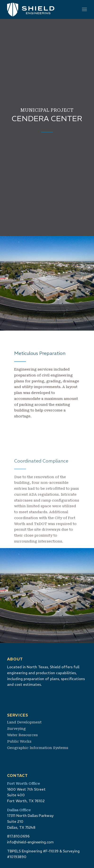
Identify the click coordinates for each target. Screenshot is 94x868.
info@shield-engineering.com (30, 842)
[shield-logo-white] (39, 9)
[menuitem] (84, 9)
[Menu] (84, 9)
